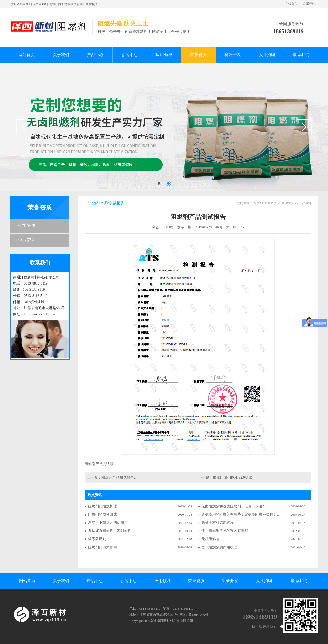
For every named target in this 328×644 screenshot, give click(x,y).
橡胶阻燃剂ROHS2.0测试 (233, 477)
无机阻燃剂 (210, 539)
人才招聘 (264, 581)
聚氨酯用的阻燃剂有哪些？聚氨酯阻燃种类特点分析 (241, 514)
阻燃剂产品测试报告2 (119, 477)
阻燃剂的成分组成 (102, 514)
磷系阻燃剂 (97, 539)
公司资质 (27, 225)
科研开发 (230, 581)
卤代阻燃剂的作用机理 (219, 547)
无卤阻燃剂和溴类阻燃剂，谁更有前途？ (234, 506)
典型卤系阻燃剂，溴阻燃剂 (110, 531)
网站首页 (27, 581)
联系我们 (309, 4)
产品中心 (95, 581)
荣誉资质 (40, 208)
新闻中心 (129, 581)
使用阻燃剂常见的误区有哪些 (225, 531)
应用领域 (162, 581)
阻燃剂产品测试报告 (106, 203)
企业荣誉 (27, 240)
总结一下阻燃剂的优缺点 (108, 523)
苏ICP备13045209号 (194, 615)
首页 (256, 203)
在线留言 (291, 4)
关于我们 (61, 581)
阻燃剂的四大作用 (102, 547)
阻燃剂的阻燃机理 (102, 506)
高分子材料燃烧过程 (218, 523)
